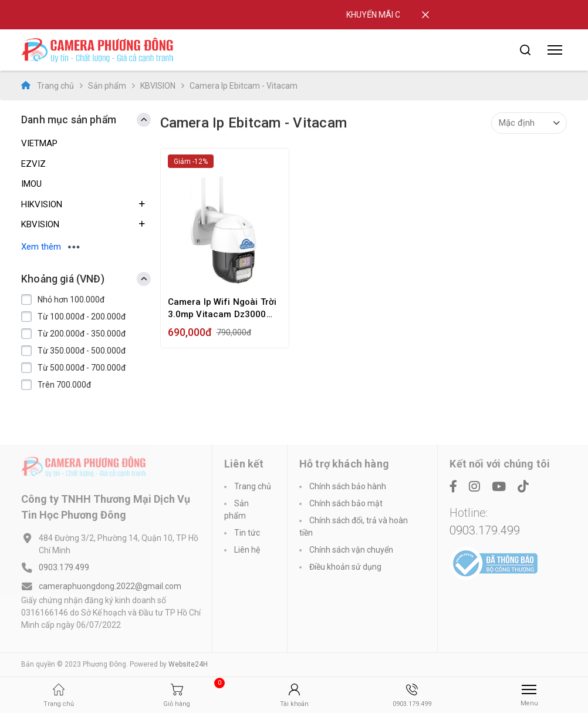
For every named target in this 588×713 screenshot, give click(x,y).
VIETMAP (39, 143)
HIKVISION (42, 204)
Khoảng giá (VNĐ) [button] (63, 279)
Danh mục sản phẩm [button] (69, 120)
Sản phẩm (107, 86)
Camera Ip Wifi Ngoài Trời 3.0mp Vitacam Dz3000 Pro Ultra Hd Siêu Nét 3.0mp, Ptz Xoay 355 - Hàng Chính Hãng (222, 309)
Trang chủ (48, 85)
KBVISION (158, 86)
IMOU (31, 184)
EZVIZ (33, 164)
